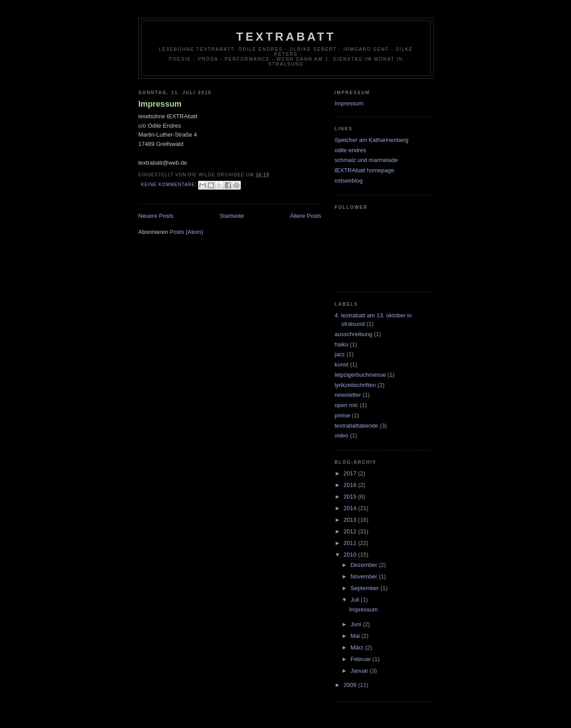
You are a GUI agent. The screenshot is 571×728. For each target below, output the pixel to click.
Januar (360, 671)
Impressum (160, 104)
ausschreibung (354, 334)
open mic (346, 405)
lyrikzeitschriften (355, 385)
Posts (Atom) (186, 232)
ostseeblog (349, 181)
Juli (356, 600)
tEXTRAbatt (286, 37)
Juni (357, 624)
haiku (341, 344)
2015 (351, 497)
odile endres (350, 150)
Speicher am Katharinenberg (372, 140)
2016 (351, 485)
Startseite (232, 216)
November (365, 576)
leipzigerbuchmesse (360, 375)
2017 (351, 473)
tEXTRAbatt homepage (364, 170)
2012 (351, 531)
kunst (341, 364)
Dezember (365, 565)
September (366, 588)
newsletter (348, 395)
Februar (362, 659)
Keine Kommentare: (170, 185)
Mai (356, 636)
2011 (351, 543)
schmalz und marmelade (366, 160)
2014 (351, 508)
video (341, 435)
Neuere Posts (156, 216)
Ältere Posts (306, 216)
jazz (340, 354)
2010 (351, 555)
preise (342, 415)
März (358, 647)
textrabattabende (356, 426)
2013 (351, 520)
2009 (351, 685)
